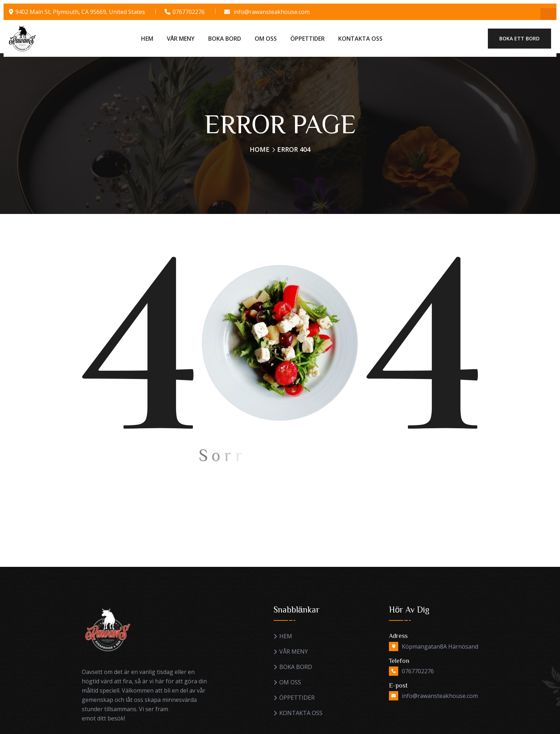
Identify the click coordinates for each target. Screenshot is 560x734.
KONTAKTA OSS (360, 39)
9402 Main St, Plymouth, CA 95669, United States (80, 12)
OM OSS (266, 39)
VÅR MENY (181, 39)
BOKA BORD (225, 39)
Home (260, 149)
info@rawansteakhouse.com (272, 12)
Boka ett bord (519, 38)
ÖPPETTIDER (307, 39)
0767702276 (189, 12)
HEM (147, 39)
